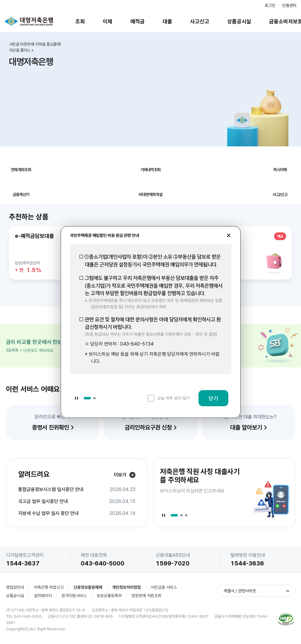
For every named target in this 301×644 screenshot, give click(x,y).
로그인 (270, 5)
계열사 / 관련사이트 (240, 591)
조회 (80, 21)
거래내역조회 (151, 170)
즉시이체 (280, 170)
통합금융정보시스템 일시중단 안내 (51, 490)
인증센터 (289, 5)
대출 (167, 21)
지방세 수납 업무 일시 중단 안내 (48, 513)
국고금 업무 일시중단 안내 (43, 502)
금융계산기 (21, 194)
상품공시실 (239, 21)
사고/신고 (280, 194)
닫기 (213, 398)
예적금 (137, 21)
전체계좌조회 (21, 170)
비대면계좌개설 (150, 194)
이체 (108, 21)
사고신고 (200, 21)
